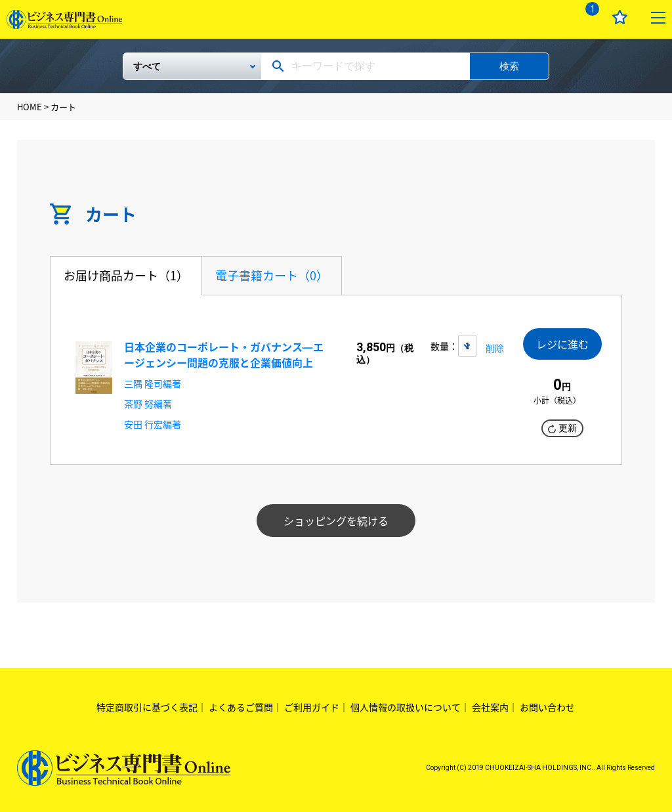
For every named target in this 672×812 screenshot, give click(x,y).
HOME (30, 107)
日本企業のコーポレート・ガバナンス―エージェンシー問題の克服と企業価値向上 (224, 354)
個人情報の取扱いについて (406, 707)
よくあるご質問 (241, 707)
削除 (495, 348)
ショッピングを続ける (336, 521)
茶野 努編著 (148, 404)
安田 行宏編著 (153, 424)
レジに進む (562, 345)
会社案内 (490, 707)
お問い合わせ (547, 707)
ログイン (549, 17)
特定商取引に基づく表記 (147, 707)
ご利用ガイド (312, 707)
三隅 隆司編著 (153, 383)
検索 (509, 66)
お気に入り (620, 17)
